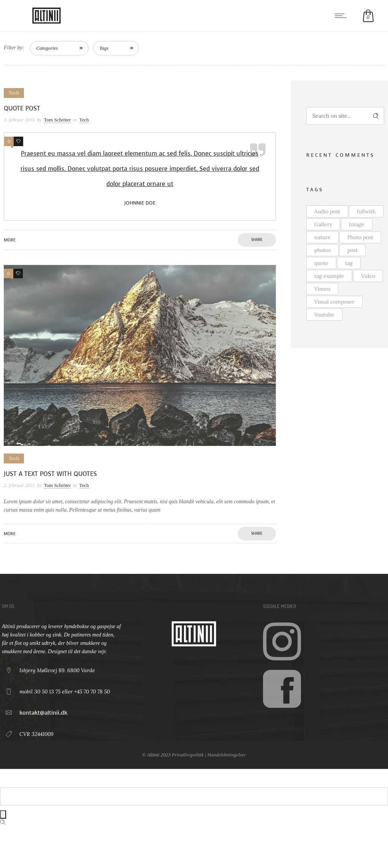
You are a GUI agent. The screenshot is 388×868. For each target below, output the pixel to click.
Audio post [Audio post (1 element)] (327, 211)
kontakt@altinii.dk (43, 713)
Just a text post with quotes (50, 474)
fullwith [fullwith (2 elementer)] (366, 211)
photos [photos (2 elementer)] (322, 250)
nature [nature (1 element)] (322, 237)
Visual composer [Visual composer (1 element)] (334, 302)
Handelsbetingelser (227, 755)
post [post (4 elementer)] (352, 250)
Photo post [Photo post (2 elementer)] (360, 237)
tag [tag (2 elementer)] (349, 263)
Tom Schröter (58, 120)
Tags (104, 48)
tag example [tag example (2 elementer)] (329, 276)
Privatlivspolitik (188, 755)
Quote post (22, 108)
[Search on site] (345, 116)
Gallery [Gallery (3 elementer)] (323, 224)
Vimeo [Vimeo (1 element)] (322, 289)
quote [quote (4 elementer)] (321, 263)
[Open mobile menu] (342, 16)
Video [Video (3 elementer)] (368, 276)
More (10, 240)
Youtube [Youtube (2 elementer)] (324, 315)
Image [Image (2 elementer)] (357, 224)
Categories (47, 48)
